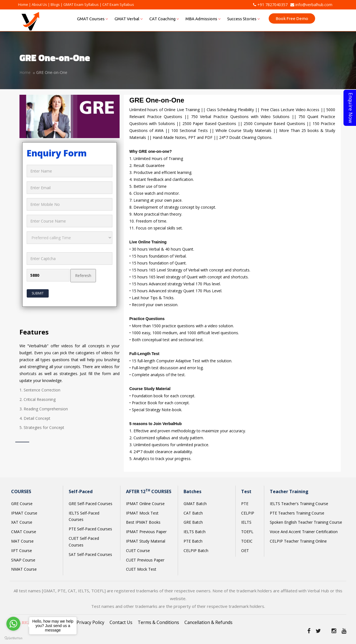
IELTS (246, 522)
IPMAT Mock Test (142, 513)
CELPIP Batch (196, 551)
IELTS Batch (195, 532)
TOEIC (247, 541)
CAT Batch (193, 513)
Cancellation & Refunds (208, 622)
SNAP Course (23, 560)
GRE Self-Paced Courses (91, 504)
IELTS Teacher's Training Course (299, 504)
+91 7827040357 (270, 5)
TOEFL (247, 532)
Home (23, 4)
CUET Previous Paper (145, 560)
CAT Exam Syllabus (118, 4)
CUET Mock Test (141, 569)
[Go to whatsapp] (13, 624)
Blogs (55, 4)
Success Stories (243, 19)
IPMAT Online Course (145, 504)
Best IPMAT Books (143, 522)
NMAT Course (24, 569)
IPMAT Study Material (146, 541)
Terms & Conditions (158, 622)
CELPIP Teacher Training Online (298, 541)
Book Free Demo (292, 18)
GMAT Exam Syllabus (81, 4)
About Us (39, 4)
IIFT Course (22, 551)
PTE (245, 504)
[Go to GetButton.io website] (13, 638)
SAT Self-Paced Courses (90, 554)
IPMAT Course (24, 513)
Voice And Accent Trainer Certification (304, 532)
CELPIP (248, 513)
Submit (38, 293)
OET (245, 551)
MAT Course (22, 541)
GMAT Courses (92, 19)
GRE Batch (193, 522)
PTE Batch (193, 541)
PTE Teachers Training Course (297, 513)
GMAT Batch (195, 504)
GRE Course (22, 504)
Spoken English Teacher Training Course (306, 522)
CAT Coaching (164, 19)
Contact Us (121, 622)
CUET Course (138, 551)
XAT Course (22, 522)
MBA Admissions (203, 19)
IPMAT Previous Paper (146, 532)
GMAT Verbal (129, 19)
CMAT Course (24, 532)
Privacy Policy (90, 622)
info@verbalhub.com (311, 5)
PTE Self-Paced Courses (90, 529)
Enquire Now (351, 108)
